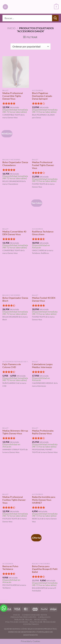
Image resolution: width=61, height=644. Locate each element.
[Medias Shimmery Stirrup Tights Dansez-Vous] (16, 409)
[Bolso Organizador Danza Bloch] (16, 277)
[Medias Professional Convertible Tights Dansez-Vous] (16, 72)
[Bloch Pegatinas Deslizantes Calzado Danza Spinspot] (45, 72)
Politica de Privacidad (43, 622)
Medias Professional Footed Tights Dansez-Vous (43, 165)
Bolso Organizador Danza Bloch (15, 299)
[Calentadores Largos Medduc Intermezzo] (45, 343)
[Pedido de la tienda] (31, 46)
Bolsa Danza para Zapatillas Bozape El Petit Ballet (45, 569)
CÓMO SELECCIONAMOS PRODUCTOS (39, 629)
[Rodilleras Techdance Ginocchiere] (45, 210)
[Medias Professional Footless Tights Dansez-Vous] (16, 476)
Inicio (11, 28)
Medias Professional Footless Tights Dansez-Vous (14, 500)
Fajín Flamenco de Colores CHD (12, 366)
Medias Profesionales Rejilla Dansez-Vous (43, 432)
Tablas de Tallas (23, 619)
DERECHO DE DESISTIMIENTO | (22, 632)
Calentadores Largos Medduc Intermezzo (42, 366)
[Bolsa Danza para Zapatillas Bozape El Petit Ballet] (45, 545)
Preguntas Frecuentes (23, 617)
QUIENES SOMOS (12, 629)
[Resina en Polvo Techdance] (16, 545)
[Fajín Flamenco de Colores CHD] (16, 343)
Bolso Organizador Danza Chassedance (15, 164)
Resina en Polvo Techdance (10, 568)
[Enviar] (55, 18)
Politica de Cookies (17, 622)
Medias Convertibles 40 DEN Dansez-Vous (14, 233)
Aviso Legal (41, 619)
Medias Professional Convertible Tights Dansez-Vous (13, 96)
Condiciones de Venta (34, 615)
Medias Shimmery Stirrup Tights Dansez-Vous (15, 432)
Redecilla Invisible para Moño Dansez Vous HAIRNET (44, 500)
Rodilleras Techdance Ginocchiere (43, 233)
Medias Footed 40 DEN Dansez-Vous (44, 299)
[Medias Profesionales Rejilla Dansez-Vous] (45, 409)
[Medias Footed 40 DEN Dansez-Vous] (45, 277)
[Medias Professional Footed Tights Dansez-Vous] (45, 141)
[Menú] (5, 7)
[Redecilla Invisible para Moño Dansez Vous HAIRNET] (45, 476)
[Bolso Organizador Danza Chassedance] (16, 141)
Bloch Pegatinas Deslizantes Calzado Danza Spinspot (42, 96)
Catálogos (44, 617)
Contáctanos (31, 624)
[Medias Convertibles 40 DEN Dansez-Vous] (16, 210)
